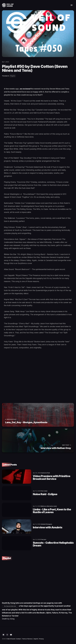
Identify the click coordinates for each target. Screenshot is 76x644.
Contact (18, 637)
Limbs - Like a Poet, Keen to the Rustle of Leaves (47, 510)
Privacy (41, 637)
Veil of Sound (11, 637)
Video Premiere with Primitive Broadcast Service (47, 477)
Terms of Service (27, 637)
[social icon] (3, 633)
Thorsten (5, 76)
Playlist (13, 76)
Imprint (36, 637)
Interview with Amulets (36, 526)
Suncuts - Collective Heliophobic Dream (47, 542)
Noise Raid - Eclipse (34, 493)
